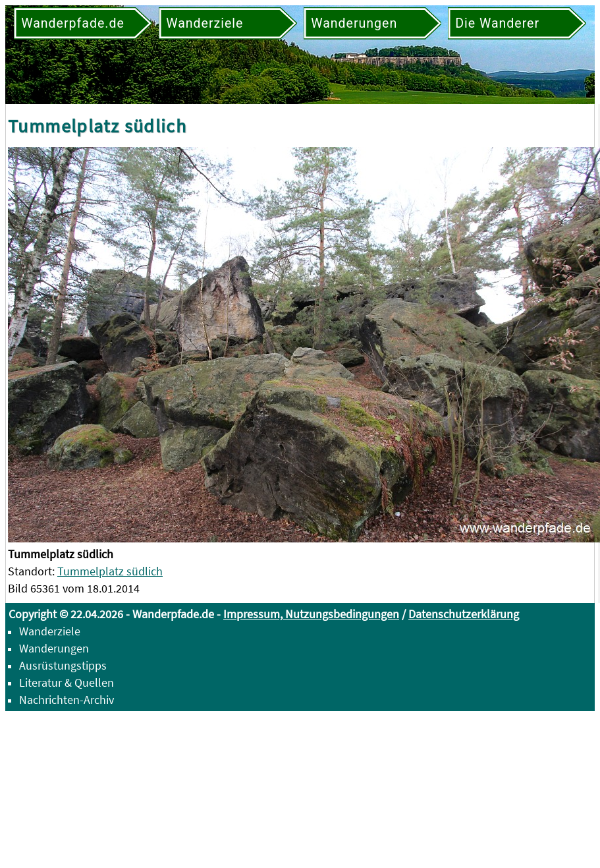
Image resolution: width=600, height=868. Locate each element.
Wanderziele (50, 631)
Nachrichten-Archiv (67, 700)
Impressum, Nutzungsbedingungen (311, 614)
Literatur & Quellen (67, 682)
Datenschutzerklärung (464, 614)
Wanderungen (54, 648)
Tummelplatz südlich (110, 571)
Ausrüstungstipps (63, 665)
